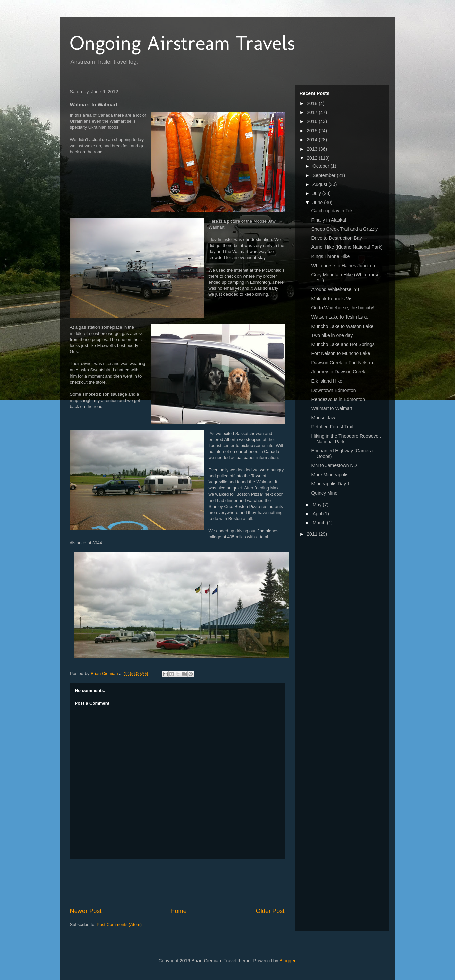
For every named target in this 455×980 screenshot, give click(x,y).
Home (179, 911)
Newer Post (86, 911)
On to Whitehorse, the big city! (343, 308)
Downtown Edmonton (333, 390)
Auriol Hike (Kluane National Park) (347, 247)
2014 (313, 140)
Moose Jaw (323, 418)
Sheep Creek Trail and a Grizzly (344, 229)
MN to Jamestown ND (334, 465)
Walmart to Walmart (332, 408)
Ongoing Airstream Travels (183, 43)
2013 (313, 149)
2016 (313, 121)
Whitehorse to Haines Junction (343, 266)
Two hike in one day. (332, 335)
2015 (313, 131)
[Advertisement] (192, 883)
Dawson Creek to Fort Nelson (342, 363)
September (325, 175)
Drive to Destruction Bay (336, 238)
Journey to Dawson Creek (338, 372)
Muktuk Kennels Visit (333, 299)
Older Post (270, 911)
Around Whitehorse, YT (335, 289)
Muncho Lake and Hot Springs (343, 344)
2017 (313, 112)
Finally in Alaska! (329, 220)
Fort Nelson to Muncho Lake (341, 353)
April (318, 514)
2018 (313, 103)
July (317, 193)
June (318, 203)
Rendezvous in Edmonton (338, 399)
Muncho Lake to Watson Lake (342, 326)
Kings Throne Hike (330, 256)
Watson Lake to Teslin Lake (340, 317)
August (320, 184)
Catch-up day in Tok (332, 211)
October (322, 166)
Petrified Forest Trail (332, 427)
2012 (313, 158)
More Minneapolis (330, 475)
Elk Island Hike (327, 381)
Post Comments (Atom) (119, 925)
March (320, 523)
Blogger (287, 961)
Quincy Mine (324, 493)
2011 (313, 534)
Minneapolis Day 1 (330, 484)
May (318, 505)
